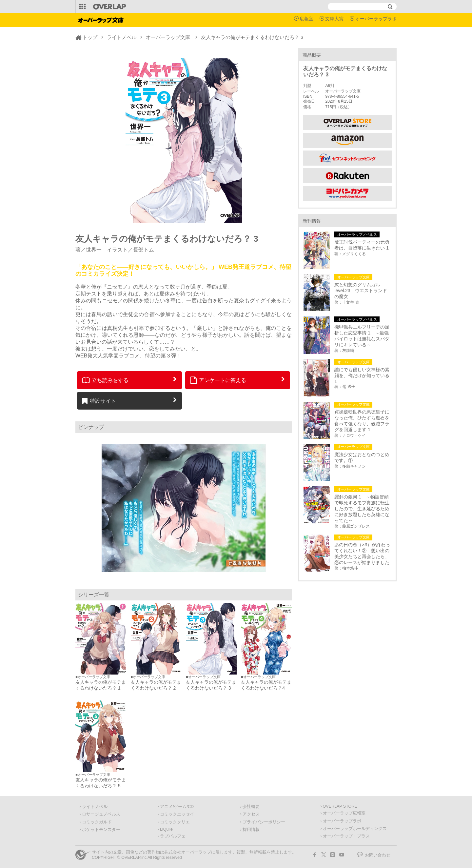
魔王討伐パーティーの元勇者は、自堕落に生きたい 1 (362, 245)
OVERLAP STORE (340, 806)
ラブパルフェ (173, 836)
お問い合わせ (378, 855)
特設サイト (99, 401)
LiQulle (166, 829)
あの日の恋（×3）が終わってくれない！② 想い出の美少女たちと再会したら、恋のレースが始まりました (362, 554)
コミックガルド (97, 822)
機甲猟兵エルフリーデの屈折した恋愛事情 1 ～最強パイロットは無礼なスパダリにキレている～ (362, 336)
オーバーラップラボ (376, 19)
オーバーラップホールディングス (355, 829)
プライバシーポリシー (264, 822)
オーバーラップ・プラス (346, 836)
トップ (90, 37)
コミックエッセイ (177, 814)
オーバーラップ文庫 (168, 37)
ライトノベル (122, 37)
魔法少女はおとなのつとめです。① (362, 457)
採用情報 (251, 830)
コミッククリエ (175, 822)
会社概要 (251, 807)
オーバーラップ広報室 (344, 813)
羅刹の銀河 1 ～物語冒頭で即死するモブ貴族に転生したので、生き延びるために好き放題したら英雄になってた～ (362, 509)
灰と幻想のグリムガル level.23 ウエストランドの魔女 (361, 291)
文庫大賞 (334, 19)
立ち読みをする (105, 380)
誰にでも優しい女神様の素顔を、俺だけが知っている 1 (362, 375)
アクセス (251, 814)
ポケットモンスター (101, 830)
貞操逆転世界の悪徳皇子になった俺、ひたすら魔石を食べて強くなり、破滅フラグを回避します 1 (362, 421)
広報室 (306, 19)
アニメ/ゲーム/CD (177, 807)
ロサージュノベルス (101, 814)
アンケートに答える (218, 380)
